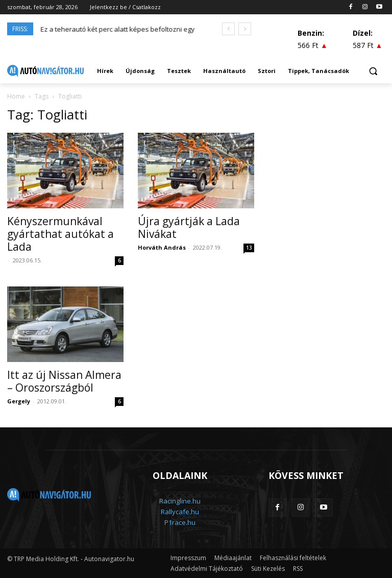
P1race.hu (180, 522)
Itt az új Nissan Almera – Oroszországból (64, 381)
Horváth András (162, 247)
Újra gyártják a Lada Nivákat (189, 227)
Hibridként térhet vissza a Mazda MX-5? (102, 29)
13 (249, 248)
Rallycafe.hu (180, 512)
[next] (245, 29)
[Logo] (45, 71)
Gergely (19, 401)
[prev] (228, 29)
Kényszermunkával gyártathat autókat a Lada (60, 234)
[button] (373, 71)
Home (16, 96)
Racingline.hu (180, 501)
